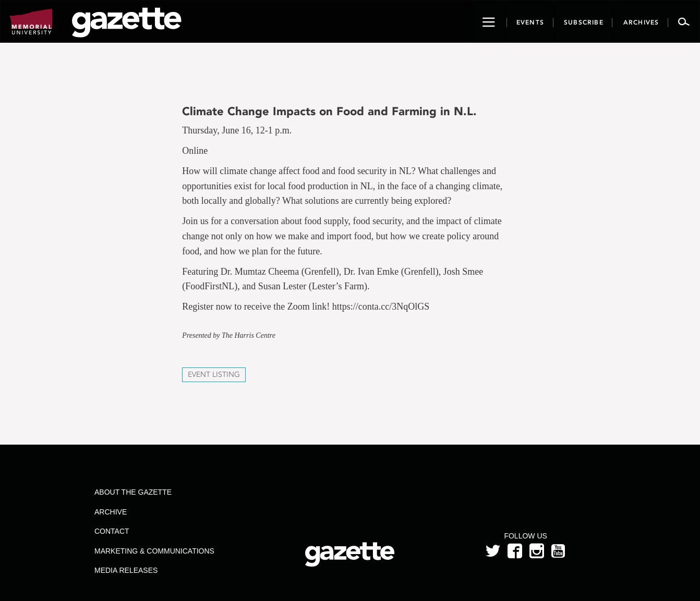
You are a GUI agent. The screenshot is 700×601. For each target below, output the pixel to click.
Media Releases (126, 570)
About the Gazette (133, 492)
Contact (112, 531)
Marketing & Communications (154, 551)
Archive (111, 512)
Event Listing (214, 375)
